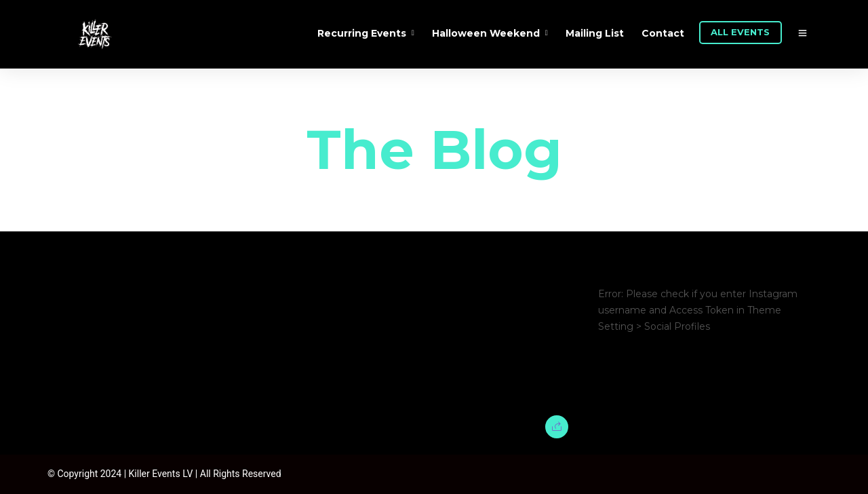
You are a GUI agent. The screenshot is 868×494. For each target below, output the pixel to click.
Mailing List (595, 33)
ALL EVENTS (740, 32)
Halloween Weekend (486, 33)
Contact (663, 33)
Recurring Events (362, 33)
